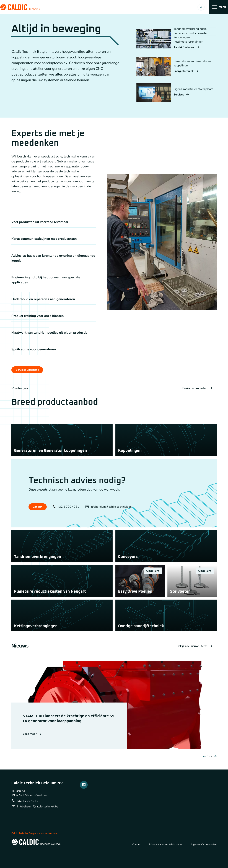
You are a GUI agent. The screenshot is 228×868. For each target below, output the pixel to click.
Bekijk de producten (197, 389)
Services (182, 95)
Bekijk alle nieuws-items (194, 662)
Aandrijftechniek (187, 47)
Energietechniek (187, 71)
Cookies (134, 860)
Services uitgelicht (28, 370)
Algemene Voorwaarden (203, 860)
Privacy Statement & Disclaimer (164, 860)
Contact (38, 511)
